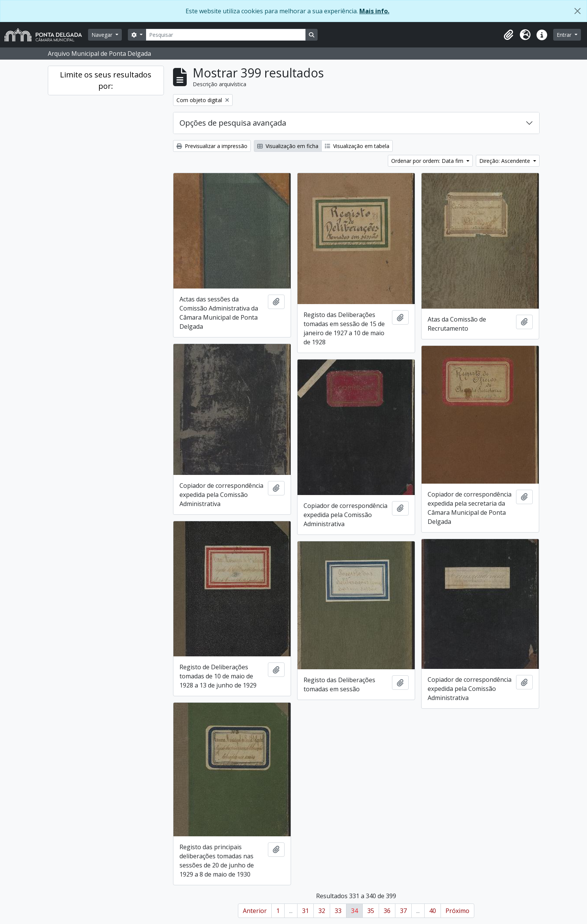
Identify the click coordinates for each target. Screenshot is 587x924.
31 (305, 911)
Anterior (255, 911)
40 (433, 911)
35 (371, 911)
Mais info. (374, 11)
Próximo (457, 911)
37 (403, 911)
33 (338, 911)
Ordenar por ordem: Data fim (428, 161)
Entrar (565, 35)
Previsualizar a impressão (212, 146)
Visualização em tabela (357, 146)
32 (322, 911)
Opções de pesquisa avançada (233, 123)
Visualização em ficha (288, 146)
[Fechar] (578, 11)
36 (387, 911)
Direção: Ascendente (505, 161)
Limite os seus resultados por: (106, 80)
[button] (508, 35)
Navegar (103, 35)
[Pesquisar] (226, 35)
